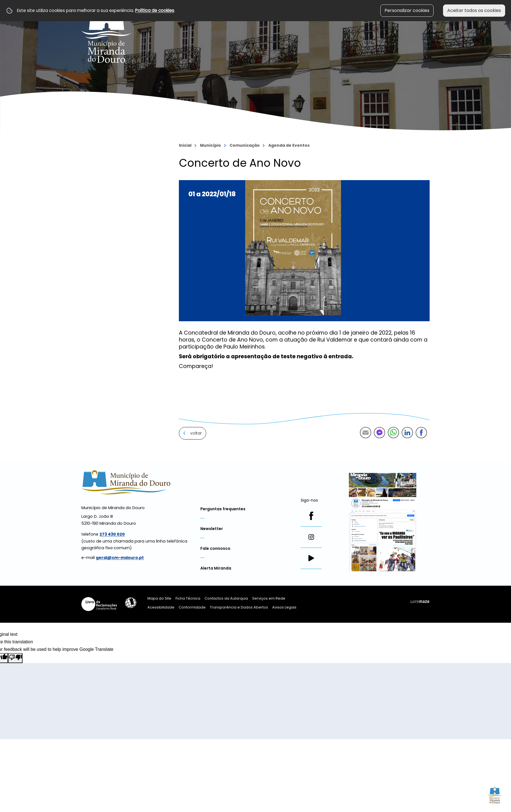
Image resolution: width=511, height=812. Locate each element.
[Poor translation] (15, 658)
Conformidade (192, 607)
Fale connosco (215, 548)
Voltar (196, 433)
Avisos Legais (284, 607)
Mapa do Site (159, 598)
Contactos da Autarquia (226, 598)
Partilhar (421, 433)
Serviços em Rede (269, 598)
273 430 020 (112, 534)
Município (211, 145)
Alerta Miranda (216, 568)
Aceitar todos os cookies (474, 10)
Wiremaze (420, 602)
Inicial (185, 145)
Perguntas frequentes (223, 509)
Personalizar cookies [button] (407, 10)
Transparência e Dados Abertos (239, 607)
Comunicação (245, 145)
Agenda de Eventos (289, 145)
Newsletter (212, 529)
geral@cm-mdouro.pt (120, 558)
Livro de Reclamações (99, 604)
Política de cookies (155, 10)
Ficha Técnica (188, 598)
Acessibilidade (131, 603)
